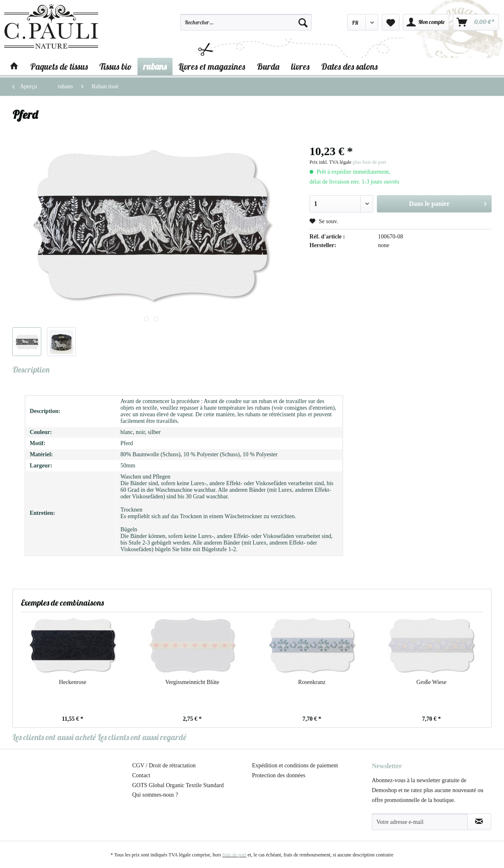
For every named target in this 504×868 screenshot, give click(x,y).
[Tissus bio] (116, 66)
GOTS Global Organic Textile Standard (178, 785)
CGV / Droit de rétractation (164, 765)
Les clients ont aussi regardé (142, 737)
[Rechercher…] (246, 22)
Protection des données (279, 775)
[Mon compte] (426, 22)
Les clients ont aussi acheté (54, 737)
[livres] (300, 66)
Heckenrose (73, 682)
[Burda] (268, 66)
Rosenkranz (312, 682)
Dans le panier (448, 202)
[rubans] (155, 66)
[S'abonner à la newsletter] (479, 822)
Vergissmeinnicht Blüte (192, 682)
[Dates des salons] (349, 66)
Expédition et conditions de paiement (295, 765)
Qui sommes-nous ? (155, 795)
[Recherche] (303, 22)
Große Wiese (432, 682)
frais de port (234, 855)
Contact (141, 775)
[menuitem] (246, 26)
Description (31, 369)
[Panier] (476, 22)
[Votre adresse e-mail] (420, 822)
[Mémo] (391, 22)
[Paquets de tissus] (59, 66)
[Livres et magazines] (212, 66)
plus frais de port (369, 162)
